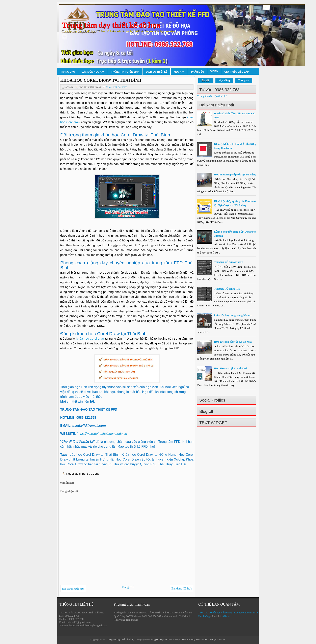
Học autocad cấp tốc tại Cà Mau (233, 342)
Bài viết (206, 80)
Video (214, 71)
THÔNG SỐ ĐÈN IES (227, 289)
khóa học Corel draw (90, 338)
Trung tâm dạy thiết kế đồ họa (111, 25)
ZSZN (183, 639)
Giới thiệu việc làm (237, 72)
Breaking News (194, 639)
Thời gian (244, 80)
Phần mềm (197, 72)
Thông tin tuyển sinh (125, 72)
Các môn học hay (93, 72)
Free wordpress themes (215, 639)
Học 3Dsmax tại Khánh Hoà (230, 368)
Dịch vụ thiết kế (157, 72)
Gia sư (227, 616)
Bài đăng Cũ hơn (182, 588)
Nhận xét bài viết (116, 87)
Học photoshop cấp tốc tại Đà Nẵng (235, 175)
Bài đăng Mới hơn (73, 589)
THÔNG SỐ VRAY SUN (228, 262)
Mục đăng (224, 80)
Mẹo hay (179, 72)
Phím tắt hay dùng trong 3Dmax (233, 315)
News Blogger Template (156, 639)
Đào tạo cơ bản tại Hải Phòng (216, 613)
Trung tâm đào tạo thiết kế (212, 96)
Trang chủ (68, 72)
